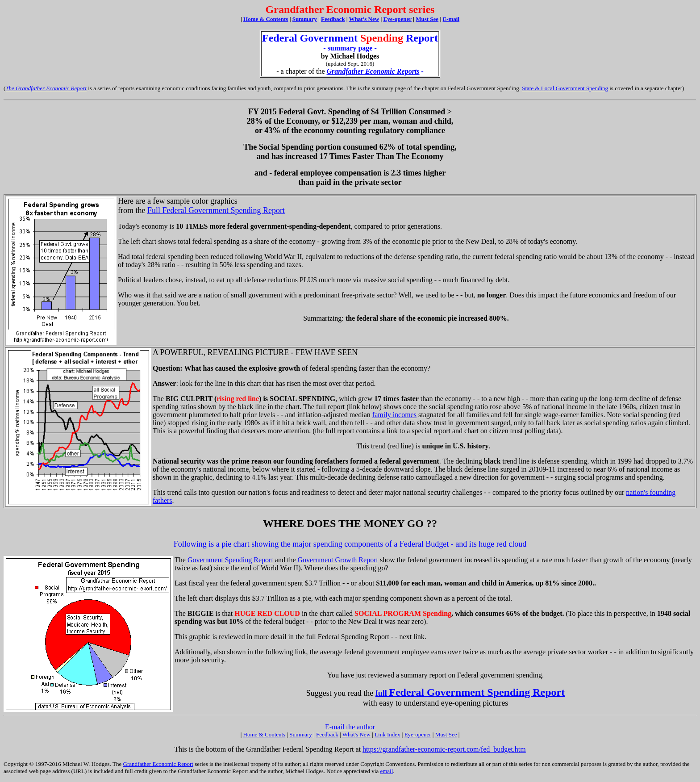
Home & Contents (266, 19)
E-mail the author (350, 727)
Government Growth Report (338, 560)
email (386, 771)
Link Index (387, 734)
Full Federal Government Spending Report (216, 210)
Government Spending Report (230, 560)
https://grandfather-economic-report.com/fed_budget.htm (444, 749)
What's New (356, 734)
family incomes (394, 415)
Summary (301, 734)
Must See (446, 734)
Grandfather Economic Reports (373, 71)
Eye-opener (418, 734)
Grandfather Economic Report (158, 764)
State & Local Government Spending (565, 88)
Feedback (327, 734)
